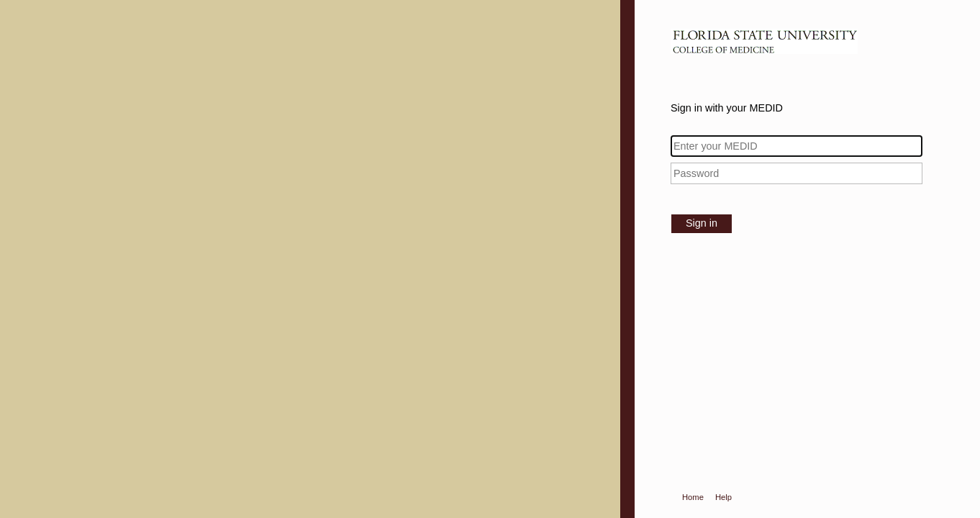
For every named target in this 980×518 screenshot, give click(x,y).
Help (723, 497)
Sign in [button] (702, 223)
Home (693, 497)
